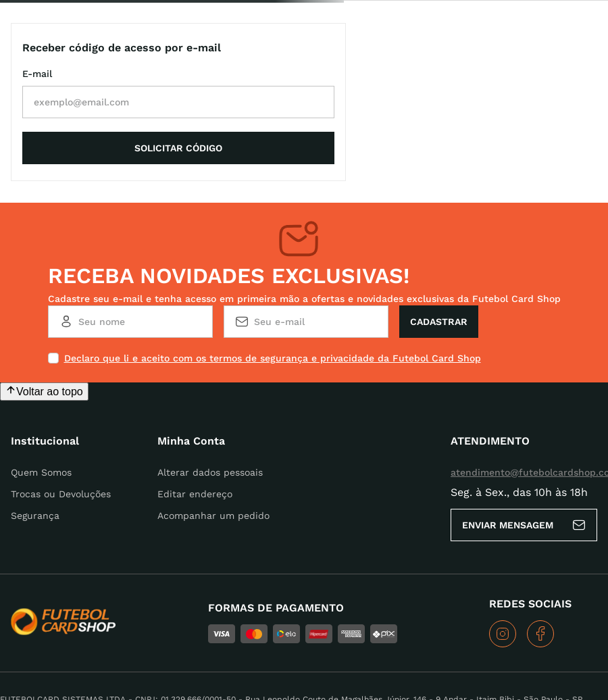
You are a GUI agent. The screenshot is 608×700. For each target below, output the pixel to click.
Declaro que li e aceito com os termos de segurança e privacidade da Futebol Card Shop (273, 288)
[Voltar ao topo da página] (44, 322)
